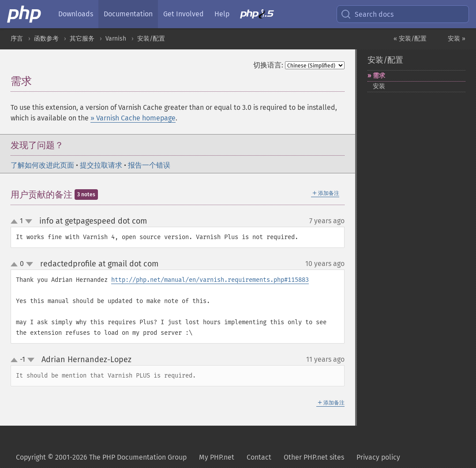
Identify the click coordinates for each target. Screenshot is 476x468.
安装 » (457, 39)
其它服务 (82, 39)
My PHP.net (217, 457)
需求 (379, 76)
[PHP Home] (25, 14)
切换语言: (268, 65)
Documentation (128, 14)
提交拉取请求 (101, 165)
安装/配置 (151, 39)
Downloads (76, 14)
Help (222, 14)
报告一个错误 (149, 165)
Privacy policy (378, 457)
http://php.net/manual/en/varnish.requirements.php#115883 (210, 280)
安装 (379, 86)
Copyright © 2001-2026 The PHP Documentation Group (101, 457)
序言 (17, 39)
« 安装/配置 (410, 39)
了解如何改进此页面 (42, 165)
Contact (259, 457)
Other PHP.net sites (314, 457)
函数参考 (46, 39)
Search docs (367, 14)
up (16, 222)
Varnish (116, 39)
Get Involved (184, 14)
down (29, 221)
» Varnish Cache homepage (133, 118)
